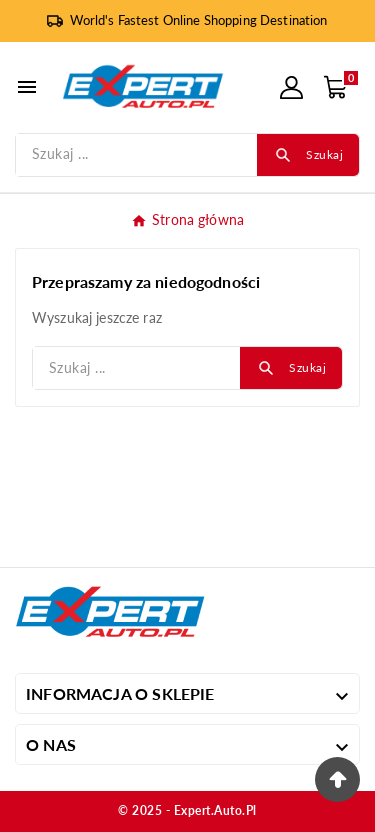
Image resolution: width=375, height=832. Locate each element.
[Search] (308, 155)
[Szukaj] (136, 155)
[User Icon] (291, 87)
